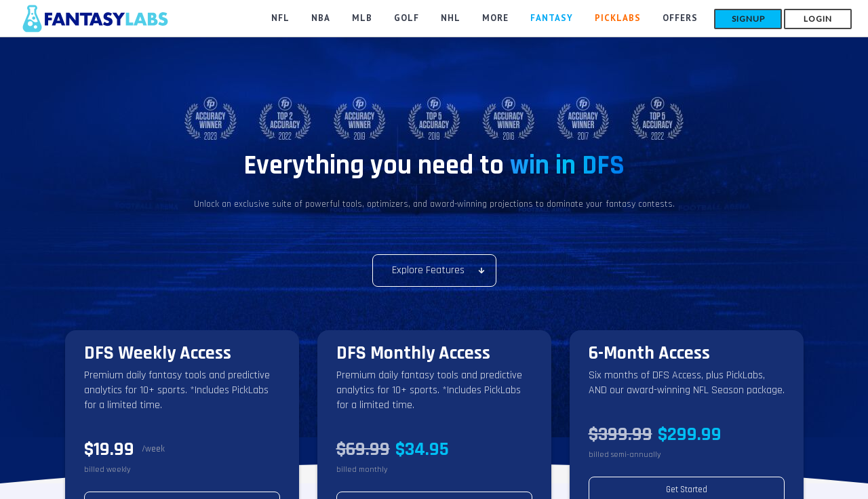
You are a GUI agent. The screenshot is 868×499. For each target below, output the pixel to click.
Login (818, 19)
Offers (680, 18)
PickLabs (618, 18)
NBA (321, 18)
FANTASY (552, 18)
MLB (362, 18)
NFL (280, 18)
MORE (495, 18)
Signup (748, 19)
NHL (451, 18)
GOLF (407, 18)
